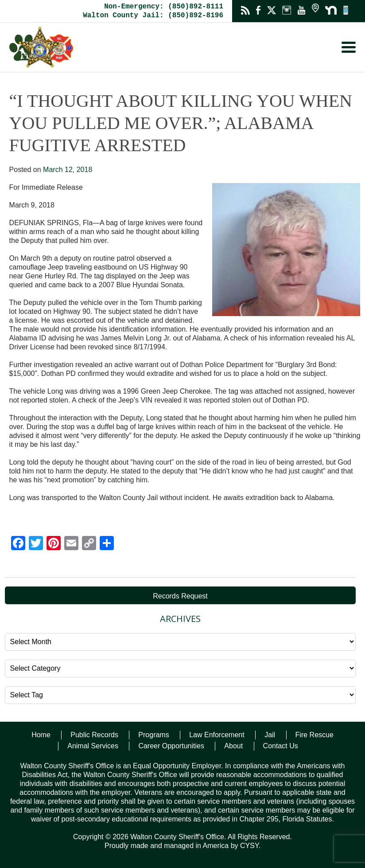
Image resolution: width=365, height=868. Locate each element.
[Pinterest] (54, 544)
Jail (270, 735)
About (233, 746)
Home (41, 735)
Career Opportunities (171, 746)
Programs (153, 735)
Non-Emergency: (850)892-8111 (164, 7)
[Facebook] (18, 544)
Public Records (94, 735)
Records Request (180, 596)
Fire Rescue (315, 735)
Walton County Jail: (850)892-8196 (153, 16)
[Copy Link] (89, 544)
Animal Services (93, 746)
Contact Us (281, 746)
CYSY (249, 846)
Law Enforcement (217, 735)
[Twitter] (36, 544)
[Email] (71, 544)
